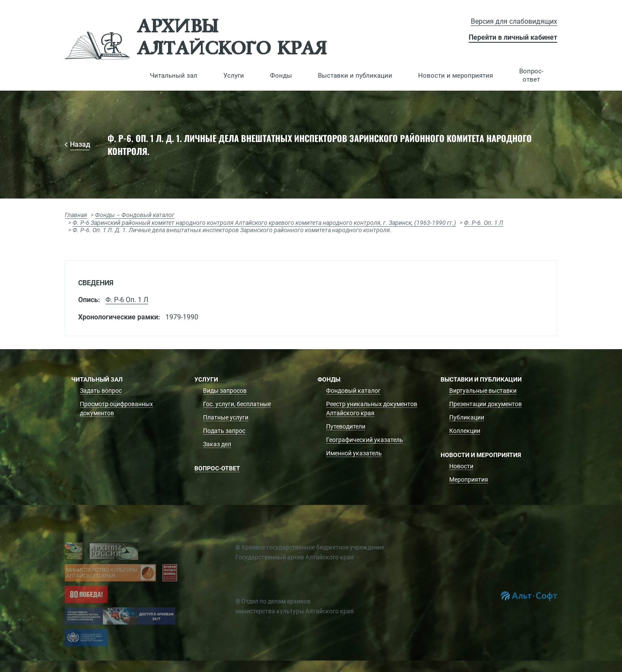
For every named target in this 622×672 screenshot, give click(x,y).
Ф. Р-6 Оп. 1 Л (127, 300)
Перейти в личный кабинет (513, 37)
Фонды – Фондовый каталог (135, 215)
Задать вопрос (101, 391)
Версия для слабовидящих (514, 21)
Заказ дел (217, 444)
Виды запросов (225, 391)
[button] (174, 76)
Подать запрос (224, 431)
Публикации (467, 417)
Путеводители (346, 426)
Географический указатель (365, 440)
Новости (461, 466)
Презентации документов (486, 404)
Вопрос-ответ (531, 75)
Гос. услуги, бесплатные (237, 404)
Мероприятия (469, 480)
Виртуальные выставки (483, 391)
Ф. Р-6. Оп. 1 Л (484, 223)
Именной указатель (354, 453)
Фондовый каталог (353, 391)
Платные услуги (226, 417)
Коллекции (465, 431)
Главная (76, 215)
